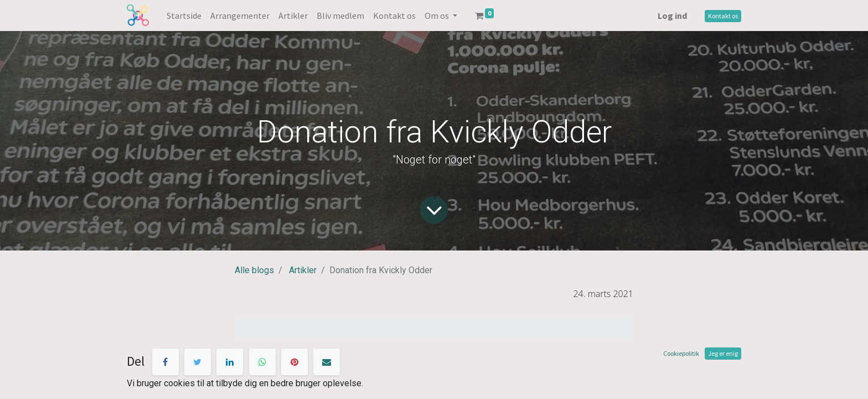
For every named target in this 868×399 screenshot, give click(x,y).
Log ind (672, 16)
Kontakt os (723, 16)
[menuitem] (184, 16)
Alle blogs (254, 270)
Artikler (303, 270)
